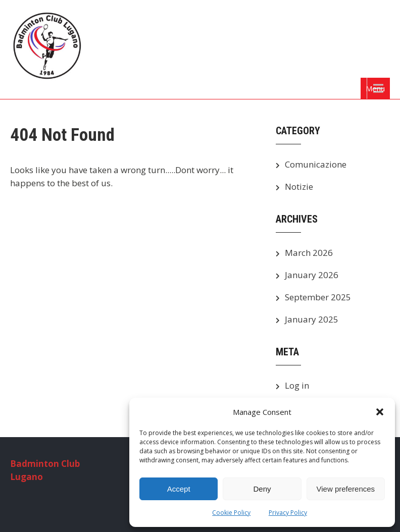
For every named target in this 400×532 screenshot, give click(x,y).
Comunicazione (316, 164)
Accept (179, 489)
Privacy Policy (288, 513)
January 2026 (312, 275)
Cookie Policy (231, 513)
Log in (297, 385)
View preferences (346, 489)
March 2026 (309, 253)
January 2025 (312, 319)
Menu (375, 88)
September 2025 (318, 297)
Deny (262, 489)
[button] (380, 412)
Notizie (299, 187)
